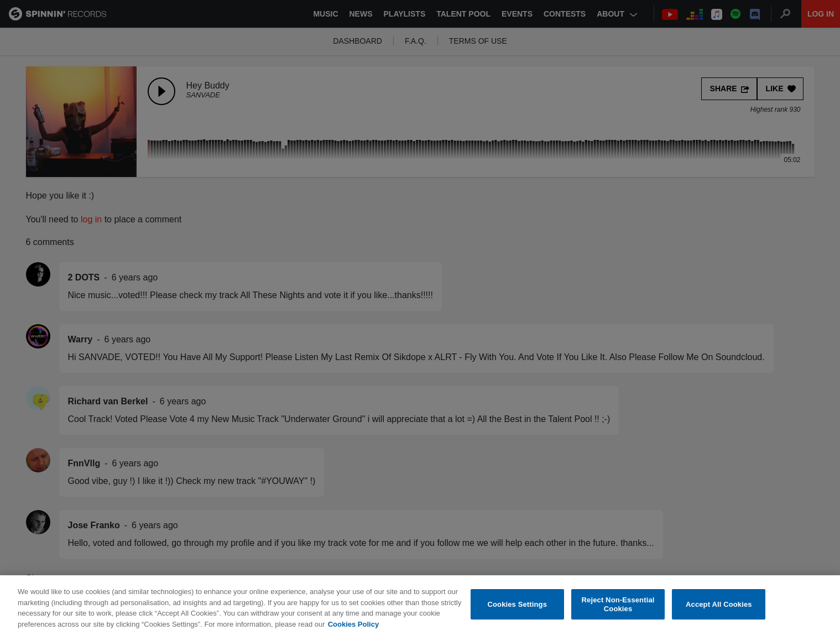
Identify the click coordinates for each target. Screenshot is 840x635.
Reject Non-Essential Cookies (618, 607)
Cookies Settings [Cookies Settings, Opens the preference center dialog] (517, 607)
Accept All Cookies (719, 607)
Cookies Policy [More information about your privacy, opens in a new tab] (353, 627)
